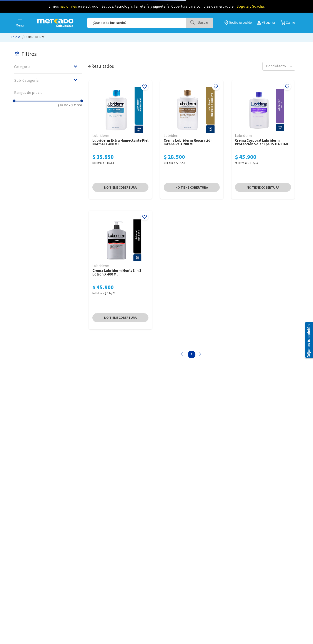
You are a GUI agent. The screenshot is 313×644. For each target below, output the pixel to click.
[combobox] (150, 23)
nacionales (68, 6)
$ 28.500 (63, 105)
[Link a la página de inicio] (16, 37)
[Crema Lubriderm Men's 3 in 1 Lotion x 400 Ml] (120, 270)
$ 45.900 (75, 105)
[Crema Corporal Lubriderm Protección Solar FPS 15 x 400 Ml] (263, 140)
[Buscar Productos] (203, 23)
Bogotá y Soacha (250, 6)
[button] (48, 67)
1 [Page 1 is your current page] (192, 354)
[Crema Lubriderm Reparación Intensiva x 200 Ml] (192, 140)
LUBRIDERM (34, 37)
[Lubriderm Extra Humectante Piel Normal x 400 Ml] (120, 140)
